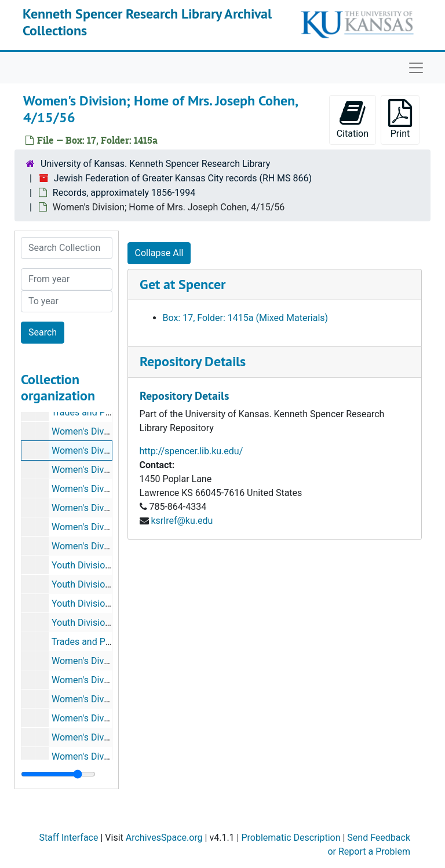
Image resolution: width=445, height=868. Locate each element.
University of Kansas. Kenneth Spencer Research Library (155, 164)
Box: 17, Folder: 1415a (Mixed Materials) (246, 318)
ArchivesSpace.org (164, 838)
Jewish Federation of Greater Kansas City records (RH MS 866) (183, 178)
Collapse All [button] (159, 253)
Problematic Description (291, 838)
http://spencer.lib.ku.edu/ (192, 451)
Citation (353, 119)
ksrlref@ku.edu (182, 521)
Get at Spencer (183, 284)
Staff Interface (68, 838)
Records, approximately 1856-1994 (124, 193)
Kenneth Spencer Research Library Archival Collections (147, 22)
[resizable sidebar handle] (58, 774)
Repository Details (193, 361)
